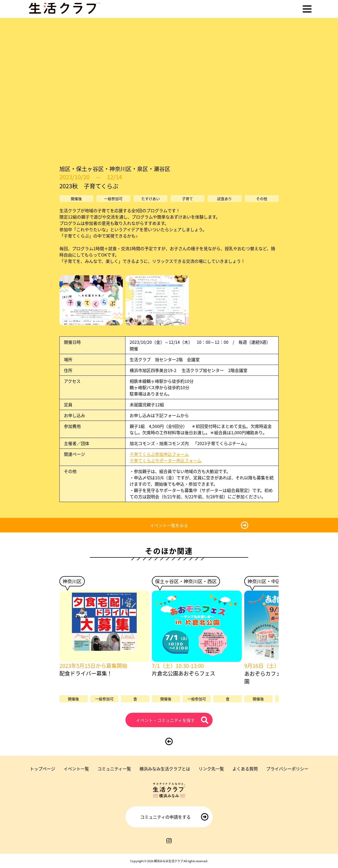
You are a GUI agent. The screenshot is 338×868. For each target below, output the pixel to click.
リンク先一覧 (211, 769)
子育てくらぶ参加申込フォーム (161, 454)
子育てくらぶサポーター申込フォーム (166, 460)
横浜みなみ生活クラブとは (165, 769)
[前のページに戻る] (169, 741)
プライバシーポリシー (287, 769)
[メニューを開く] (307, 9)
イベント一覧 (76, 769)
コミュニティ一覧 (114, 769)
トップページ (43, 769)
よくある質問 (245, 769)
